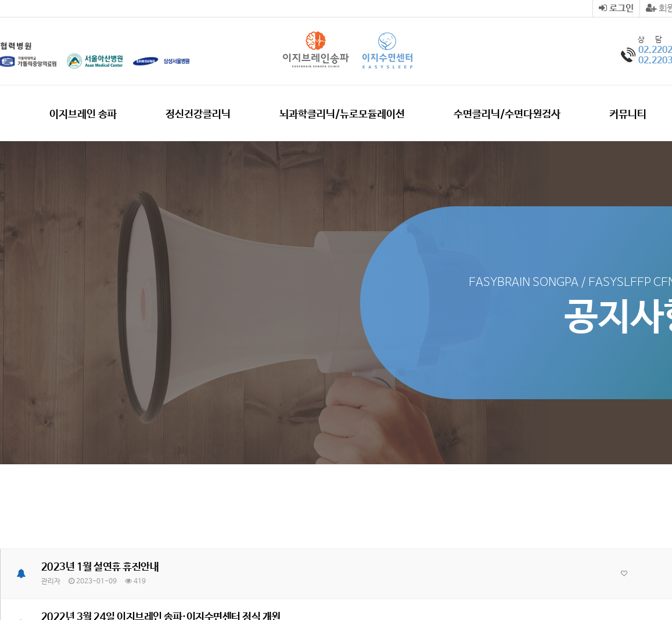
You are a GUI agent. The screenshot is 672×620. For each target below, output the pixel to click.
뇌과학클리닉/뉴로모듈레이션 (342, 114)
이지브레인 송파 (83, 114)
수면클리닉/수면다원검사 (507, 114)
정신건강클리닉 (198, 114)
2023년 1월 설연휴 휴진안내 (100, 567)
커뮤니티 (628, 114)
